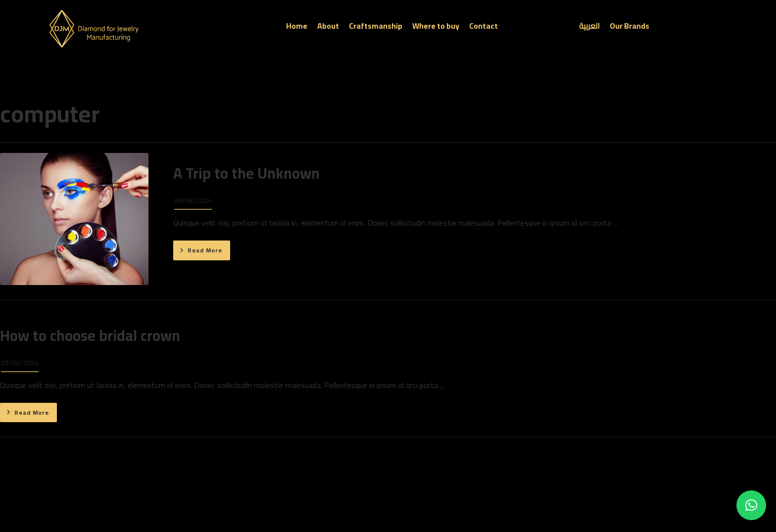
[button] (751, 505)
